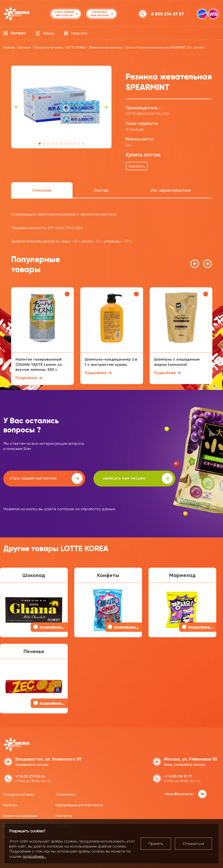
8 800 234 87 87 (168, 14)
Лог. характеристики (171, 190)
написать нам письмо (127, 478)
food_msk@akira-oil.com (185, 764)
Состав (101, 190)
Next (106, 107)
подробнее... (35, 856)
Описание (42, 190)
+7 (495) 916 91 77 (178, 776)
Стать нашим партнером (42, 478)
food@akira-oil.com (32, 764)
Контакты (64, 815)
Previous (17, 107)
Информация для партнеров (79, 805)
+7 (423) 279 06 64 (30, 776)
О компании (66, 794)
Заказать (137, 166)
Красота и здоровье (20, 815)
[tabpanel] (61, 107)
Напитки (10, 805)
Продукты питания (19, 794)
